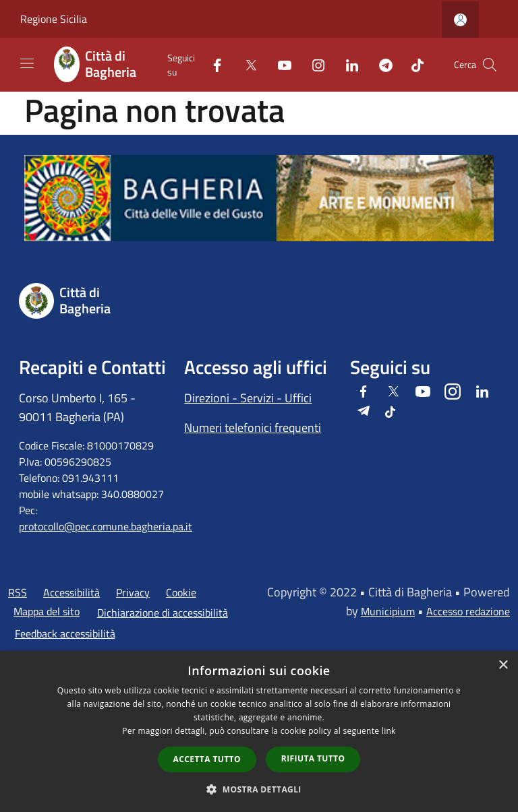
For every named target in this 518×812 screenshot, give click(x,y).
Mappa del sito (47, 611)
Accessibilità (71, 592)
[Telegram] (380, 64)
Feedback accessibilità (65, 633)
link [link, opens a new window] (389, 731)
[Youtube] (279, 64)
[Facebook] (212, 64)
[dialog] (259, 731)
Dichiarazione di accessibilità (163, 613)
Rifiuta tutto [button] (313, 758)
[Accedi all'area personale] (460, 20)
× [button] (503, 665)
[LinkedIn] (347, 64)
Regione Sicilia (54, 19)
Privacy (133, 592)
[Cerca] (490, 65)
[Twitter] (246, 64)
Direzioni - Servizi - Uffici (248, 398)
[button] (259, 789)
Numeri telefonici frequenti (253, 428)
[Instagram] (313, 64)
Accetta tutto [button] (207, 759)
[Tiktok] (412, 64)
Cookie (181, 592)
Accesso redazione (468, 611)
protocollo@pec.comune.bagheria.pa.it (106, 526)
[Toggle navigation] (27, 63)
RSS (18, 592)
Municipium (388, 611)
